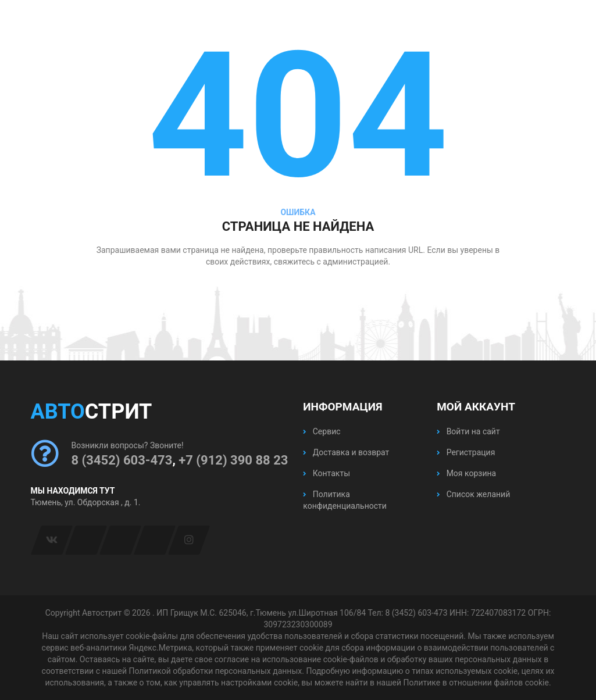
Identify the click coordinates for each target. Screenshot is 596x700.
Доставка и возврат (346, 452)
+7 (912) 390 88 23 (233, 460)
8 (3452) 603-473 (122, 460)
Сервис (322, 431)
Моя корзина (466, 473)
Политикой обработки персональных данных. (216, 671)
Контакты (326, 473)
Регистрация (466, 452)
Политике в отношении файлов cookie (476, 683)
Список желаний (473, 494)
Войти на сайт (468, 431)
